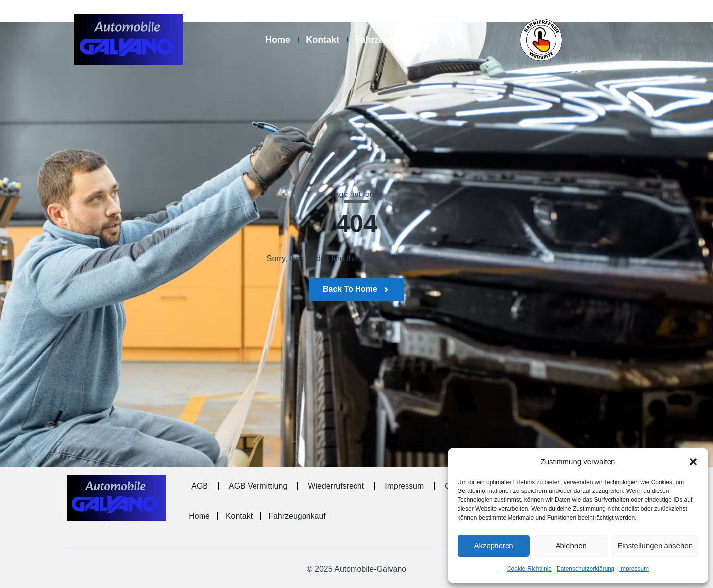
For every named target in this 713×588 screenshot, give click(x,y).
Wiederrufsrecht (336, 486)
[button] (693, 462)
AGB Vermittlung (258, 486)
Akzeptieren (493, 546)
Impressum (634, 569)
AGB (200, 486)
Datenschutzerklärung (586, 569)
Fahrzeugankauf (389, 40)
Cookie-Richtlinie (529, 569)
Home (278, 40)
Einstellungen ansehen (655, 546)
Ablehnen (571, 546)
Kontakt (323, 40)
